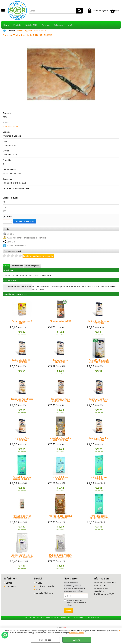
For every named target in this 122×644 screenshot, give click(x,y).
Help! (69, 25)
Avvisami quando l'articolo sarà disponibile (26, 238)
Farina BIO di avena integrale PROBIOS (22, 517)
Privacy (39, 583)
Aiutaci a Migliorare (44, 593)
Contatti (9, 583)
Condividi (11, 242)
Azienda (46, 25)
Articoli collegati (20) (33, 266)
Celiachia (58, 25)
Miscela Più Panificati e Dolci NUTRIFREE (60, 439)
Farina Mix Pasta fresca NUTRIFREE (22, 400)
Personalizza (45, 640)
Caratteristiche (17, 266)
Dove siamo (11, 586)
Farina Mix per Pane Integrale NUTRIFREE (60, 400)
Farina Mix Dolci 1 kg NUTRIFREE (22, 361)
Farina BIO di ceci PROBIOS (60, 478)
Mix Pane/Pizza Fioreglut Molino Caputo (60, 517)
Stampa (10, 234)
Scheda (6, 266)
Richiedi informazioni (16, 246)
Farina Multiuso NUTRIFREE (60, 361)
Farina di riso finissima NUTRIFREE (99, 322)
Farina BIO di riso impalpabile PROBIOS (99, 517)
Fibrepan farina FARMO (60, 321)
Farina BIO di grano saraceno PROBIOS (22, 478)
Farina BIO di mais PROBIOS (99, 478)
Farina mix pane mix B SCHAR (22, 322)
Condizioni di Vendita (45, 586)
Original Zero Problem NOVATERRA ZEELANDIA (22, 556)
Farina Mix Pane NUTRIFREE (22, 439)
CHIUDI (120, 630)
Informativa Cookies (76, 633)
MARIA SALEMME (11, 126)
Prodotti (17, 25)
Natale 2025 (31, 25)
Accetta (77, 640)
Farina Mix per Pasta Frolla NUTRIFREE (99, 400)
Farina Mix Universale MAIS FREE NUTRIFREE (99, 361)
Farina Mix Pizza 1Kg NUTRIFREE (99, 439)
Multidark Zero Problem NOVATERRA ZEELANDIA (60, 556)
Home (6, 25)
